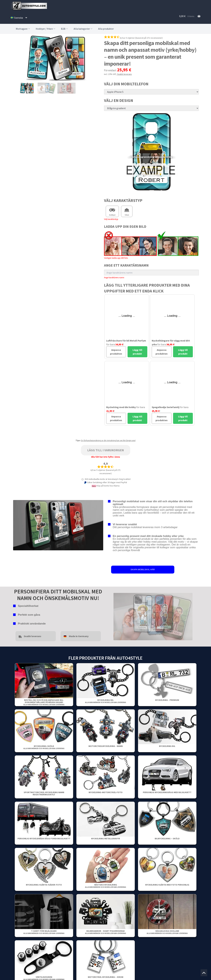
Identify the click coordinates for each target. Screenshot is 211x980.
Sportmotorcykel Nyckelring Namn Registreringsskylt (44, 793)
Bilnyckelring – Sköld (167, 839)
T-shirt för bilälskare (44, 932)
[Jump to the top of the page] (204, 973)
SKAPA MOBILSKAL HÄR (143, 569)
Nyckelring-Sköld (44, 747)
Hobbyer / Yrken (46, 29)
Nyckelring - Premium (167, 700)
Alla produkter (106, 29)
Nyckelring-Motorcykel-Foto (106, 792)
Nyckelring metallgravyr (106, 839)
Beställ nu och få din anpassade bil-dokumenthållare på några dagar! (44, 702)
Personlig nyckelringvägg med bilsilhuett (167, 792)
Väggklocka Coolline (167, 932)
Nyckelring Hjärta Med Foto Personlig (167, 885)
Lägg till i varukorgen (106, 450)
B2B (65, 29)
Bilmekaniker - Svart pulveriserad (106, 932)
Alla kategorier (83, 29)
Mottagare (23, 29)
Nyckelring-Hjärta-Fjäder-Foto (44, 885)
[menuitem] (19, 18)
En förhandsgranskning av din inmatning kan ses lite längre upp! (108, 440)
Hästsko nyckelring (106, 886)
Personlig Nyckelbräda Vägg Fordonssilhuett (44, 839)
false (116, 616)
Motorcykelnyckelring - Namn (106, 746)
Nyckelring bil (106, 701)
